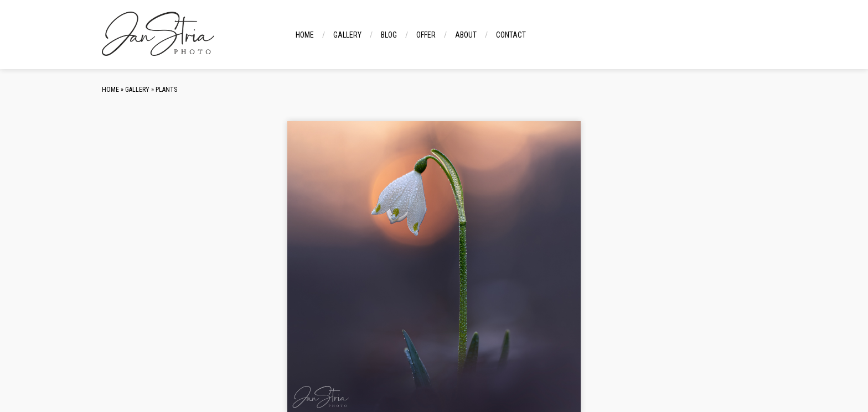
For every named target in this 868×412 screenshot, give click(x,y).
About (466, 35)
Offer (426, 35)
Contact (511, 35)
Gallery (347, 35)
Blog (389, 35)
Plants (166, 90)
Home (305, 35)
